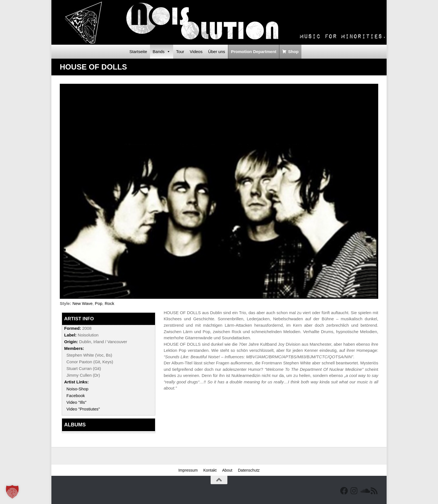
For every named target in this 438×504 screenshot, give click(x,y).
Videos (196, 52)
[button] (12, 492)
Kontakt (210, 470)
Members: (74, 348)
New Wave (82, 303)
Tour (180, 52)
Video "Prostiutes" (83, 409)
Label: (70, 335)
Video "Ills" (76, 402)
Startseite (138, 52)
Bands (162, 52)
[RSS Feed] (374, 491)
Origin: (71, 342)
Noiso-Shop (78, 389)
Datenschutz (249, 470)
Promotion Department (254, 52)
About (227, 470)
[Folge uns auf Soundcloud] (364, 491)
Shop (293, 52)
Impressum (188, 470)
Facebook (76, 396)
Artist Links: (77, 382)
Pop (99, 303)
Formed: (73, 328)
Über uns (217, 52)
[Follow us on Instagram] (354, 491)
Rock (109, 303)
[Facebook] (344, 491)
